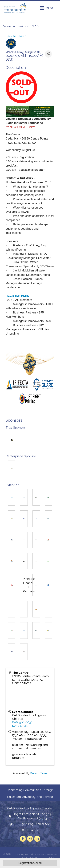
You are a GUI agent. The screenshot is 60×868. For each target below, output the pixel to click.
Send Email (20, 726)
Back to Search (16, 36)
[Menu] (47, 8)
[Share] (48, 54)
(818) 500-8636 (22, 722)
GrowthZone (39, 773)
